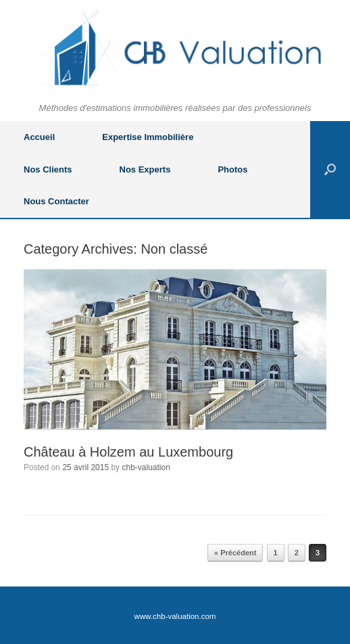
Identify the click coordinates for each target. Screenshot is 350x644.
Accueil (39, 137)
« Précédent (235, 553)
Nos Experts (145, 169)
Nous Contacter (56, 201)
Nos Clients (48, 169)
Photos (232, 169)
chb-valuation (146, 467)
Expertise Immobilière (148, 137)
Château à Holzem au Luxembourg (128, 452)
